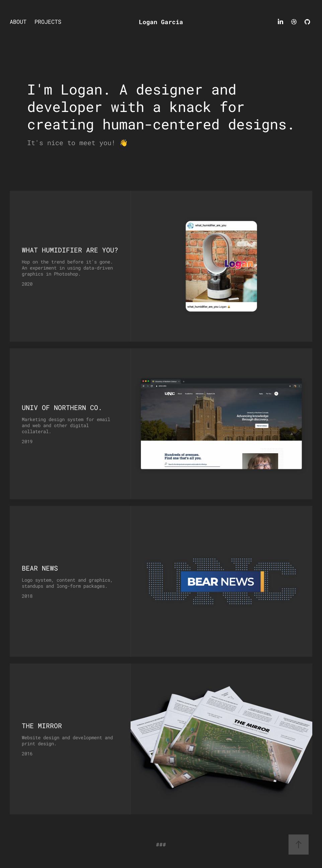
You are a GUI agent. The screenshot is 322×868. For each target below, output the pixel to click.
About (18, 22)
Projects (48, 22)
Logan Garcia (161, 22)
